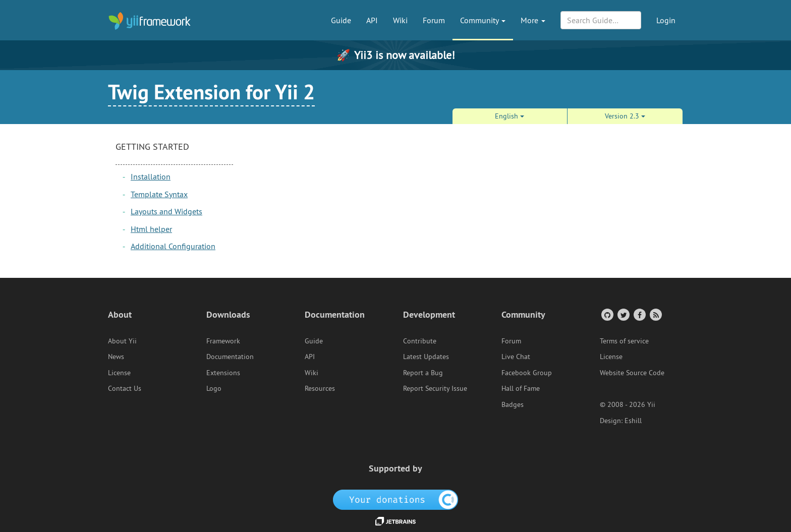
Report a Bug (423, 373)
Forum (434, 20)
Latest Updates (426, 357)
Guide (341, 20)
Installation (151, 176)
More (533, 20)
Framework (223, 341)
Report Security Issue (435, 388)
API (372, 20)
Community (483, 20)
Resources (320, 388)
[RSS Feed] (655, 314)
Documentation (230, 357)
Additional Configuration (173, 246)
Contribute (420, 341)
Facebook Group (527, 373)
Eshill (633, 421)
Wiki (400, 20)
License (119, 373)
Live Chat (516, 357)
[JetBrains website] (395, 520)
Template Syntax (159, 194)
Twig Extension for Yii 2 (211, 92)
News (116, 357)
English (510, 116)
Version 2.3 (625, 116)
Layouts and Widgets (166, 211)
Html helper (151, 229)
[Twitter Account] (623, 314)
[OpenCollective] (396, 499)
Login (666, 20)
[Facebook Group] (639, 314)
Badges (513, 404)
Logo (214, 388)
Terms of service (624, 341)
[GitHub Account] (607, 314)
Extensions (223, 373)
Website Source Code (632, 373)
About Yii (122, 341)
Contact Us (125, 388)
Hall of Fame (521, 388)
